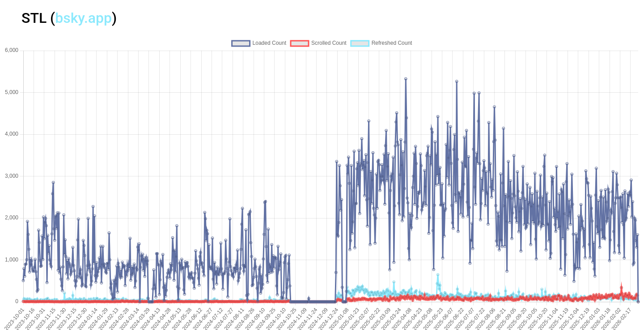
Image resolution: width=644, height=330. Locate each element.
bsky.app (83, 18)
